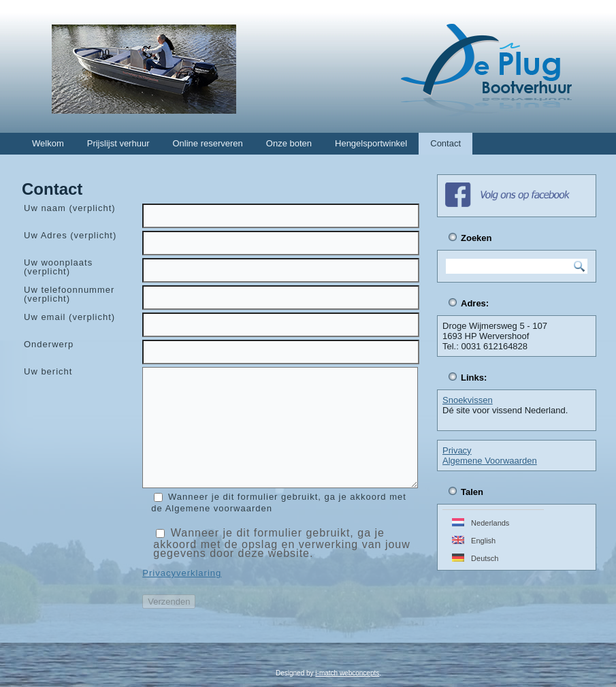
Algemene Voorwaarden (490, 461)
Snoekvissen (468, 400)
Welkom (48, 143)
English (474, 540)
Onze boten (289, 143)
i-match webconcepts (347, 673)
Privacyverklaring (182, 573)
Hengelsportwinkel (371, 143)
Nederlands (481, 523)
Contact (445, 143)
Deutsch (475, 558)
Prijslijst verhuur (118, 143)
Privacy (457, 450)
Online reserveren (207, 143)
